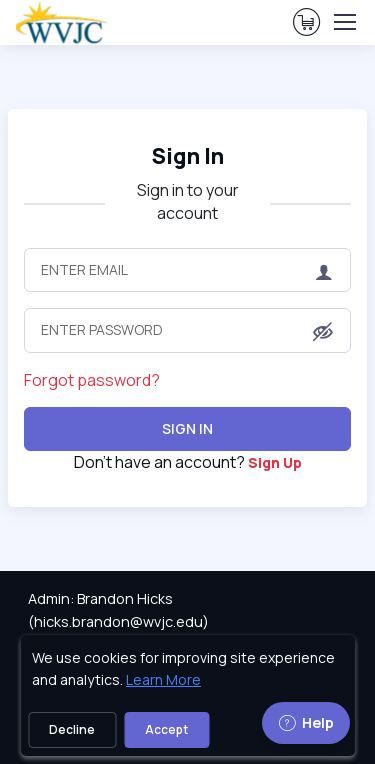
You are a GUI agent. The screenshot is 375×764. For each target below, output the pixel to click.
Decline (72, 729)
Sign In (187, 428)
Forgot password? (92, 380)
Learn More (163, 679)
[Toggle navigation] (344, 22)
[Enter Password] (187, 330)
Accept (166, 729)
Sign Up (275, 462)
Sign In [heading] (188, 155)
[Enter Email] (187, 270)
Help (306, 722)
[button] (323, 332)
